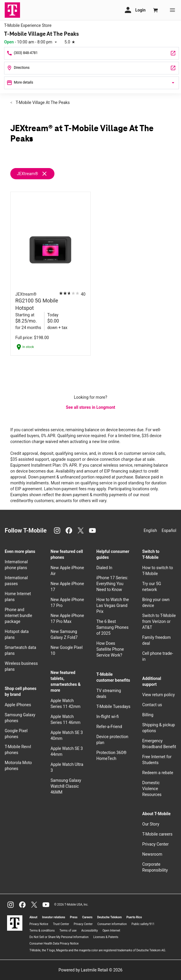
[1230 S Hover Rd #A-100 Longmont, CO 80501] (92, 68)
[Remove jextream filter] (35, 174)
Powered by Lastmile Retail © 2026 (90, 970)
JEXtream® (27, 174)
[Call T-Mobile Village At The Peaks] (92, 53)
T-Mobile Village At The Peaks (42, 102)
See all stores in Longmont (90, 407)
